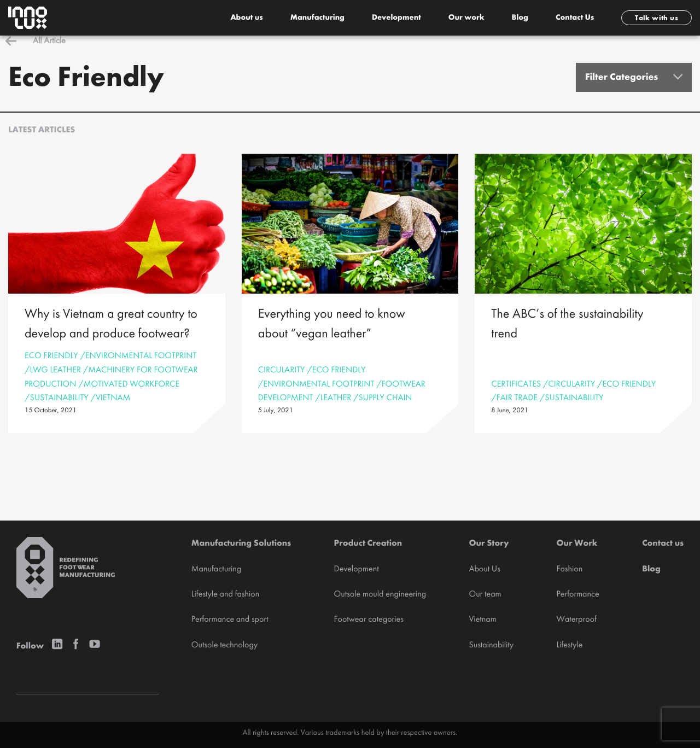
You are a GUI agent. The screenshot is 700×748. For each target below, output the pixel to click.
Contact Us (575, 18)
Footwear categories (369, 620)
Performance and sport (230, 620)
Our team (485, 594)
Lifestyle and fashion (225, 594)
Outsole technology (224, 645)
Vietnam (482, 620)
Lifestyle (569, 645)
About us (246, 18)
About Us (484, 569)
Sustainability (491, 645)
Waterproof (576, 620)
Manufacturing (317, 18)
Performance (577, 594)
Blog (520, 18)
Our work (466, 18)
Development (396, 18)
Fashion (569, 569)
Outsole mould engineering (380, 594)
